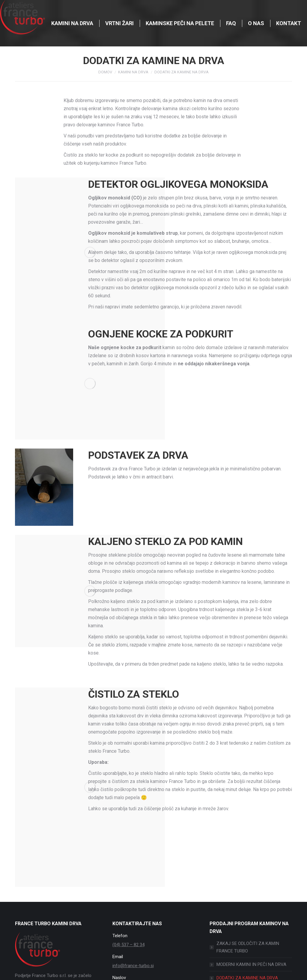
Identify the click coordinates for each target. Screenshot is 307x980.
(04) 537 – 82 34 (128, 945)
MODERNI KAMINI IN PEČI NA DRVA (251, 964)
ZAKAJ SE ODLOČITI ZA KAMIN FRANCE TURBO (248, 947)
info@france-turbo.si (133, 966)
